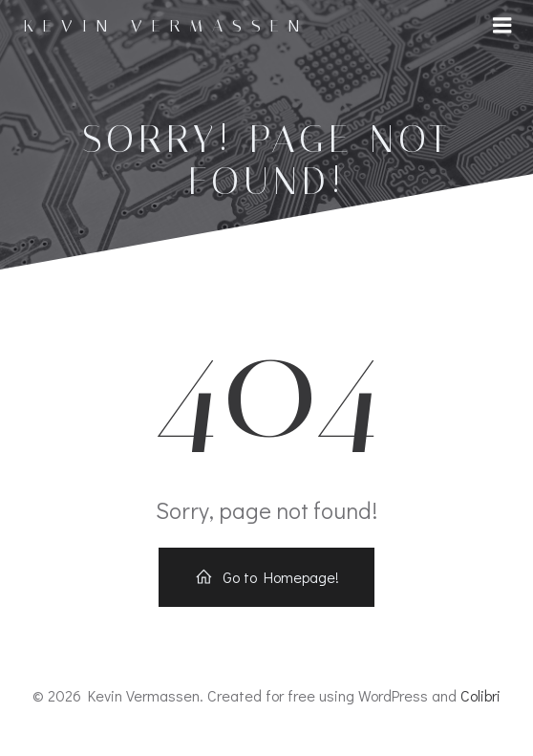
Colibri (480, 695)
